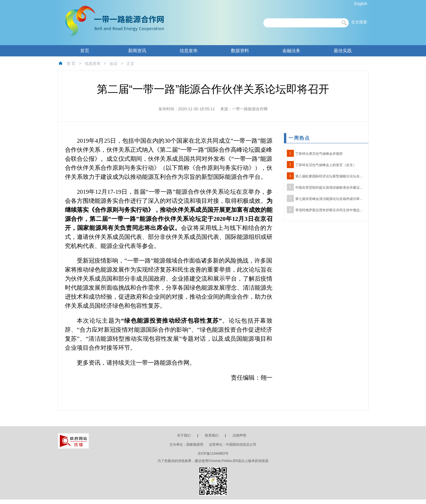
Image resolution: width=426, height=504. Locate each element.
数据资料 (240, 51)
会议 (113, 63)
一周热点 (299, 138)
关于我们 (184, 435)
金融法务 (291, 51)
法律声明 (239, 435)
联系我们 (212, 435)
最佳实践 (343, 51)
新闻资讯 (137, 51)
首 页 (71, 63)
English (361, 4)
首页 (85, 51)
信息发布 (189, 51)
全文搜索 (359, 22)
